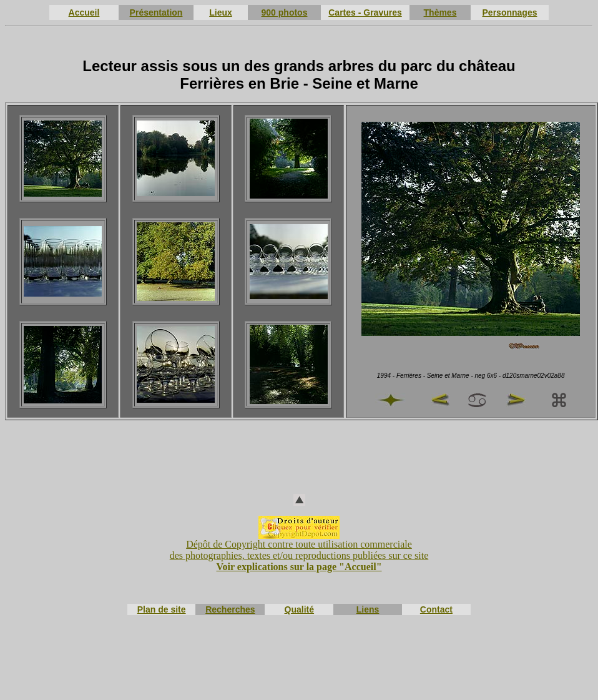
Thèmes (440, 12)
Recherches (230, 609)
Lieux (221, 12)
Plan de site (162, 609)
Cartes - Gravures (365, 12)
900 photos (285, 12)
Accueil (84, 12)
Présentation (156, 12)
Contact (436, 609)
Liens (368, 609)
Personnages (510, 12)
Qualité (299, 609)
